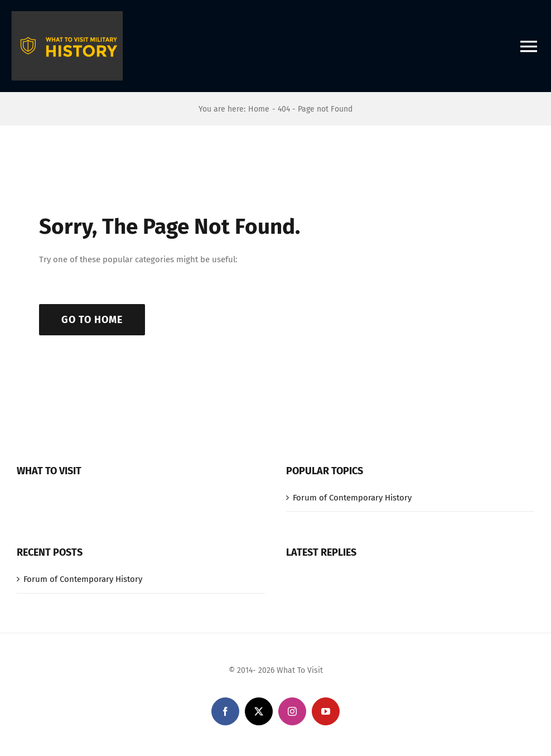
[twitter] (259, 711)
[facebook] (225, 711)
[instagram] (292, 711)
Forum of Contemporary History (352, 498)
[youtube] (326, 711)
